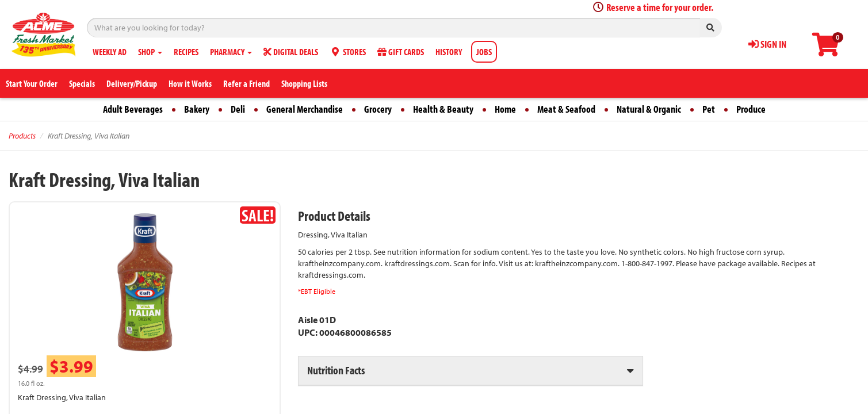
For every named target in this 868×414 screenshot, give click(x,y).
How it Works (190, 83)
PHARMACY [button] (231, 52)
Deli (238, 109)
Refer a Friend (246, 83)
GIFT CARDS (401, 52)
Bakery (197, 109)
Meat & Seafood (566, 109)
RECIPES (186, 52)
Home (505, 109)
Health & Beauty (443, 109)
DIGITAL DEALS (291, 52)
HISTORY (449, 52)
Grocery (378, 109)
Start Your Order (32, 83)
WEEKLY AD (110, 52)
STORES (348, 52)
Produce (751, 109)
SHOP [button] (150, 52)
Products (22, 136)
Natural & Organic (649, 109)
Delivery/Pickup (132, 83)
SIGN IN (767, 44)
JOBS (484, 52)
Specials (82, 83)
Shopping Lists (304, 83)
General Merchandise (305, 109)
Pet (709, 109)
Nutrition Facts (336, 370)
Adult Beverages (133, 109)
